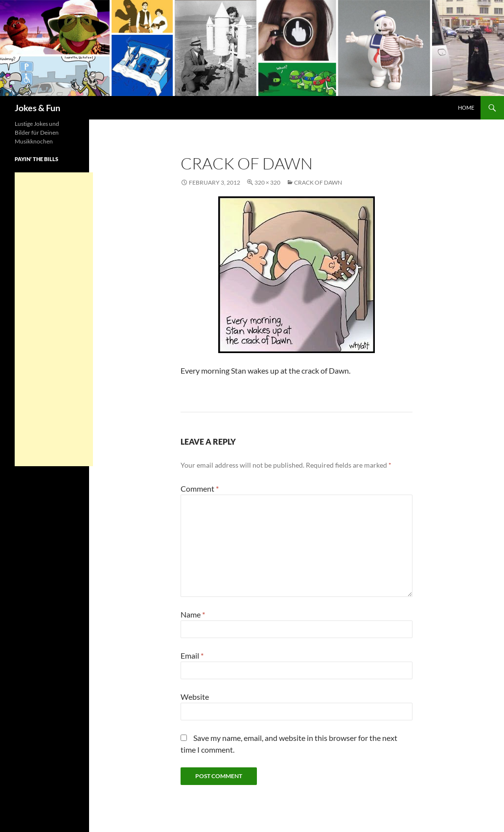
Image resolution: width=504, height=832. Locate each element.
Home (466, 107)
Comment (200, 488)
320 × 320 (267, 182)
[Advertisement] (54, 319)
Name (193, 614)
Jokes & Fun (37, 108)
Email (192, 655)
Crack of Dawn (318, 182)
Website (195, 697)
